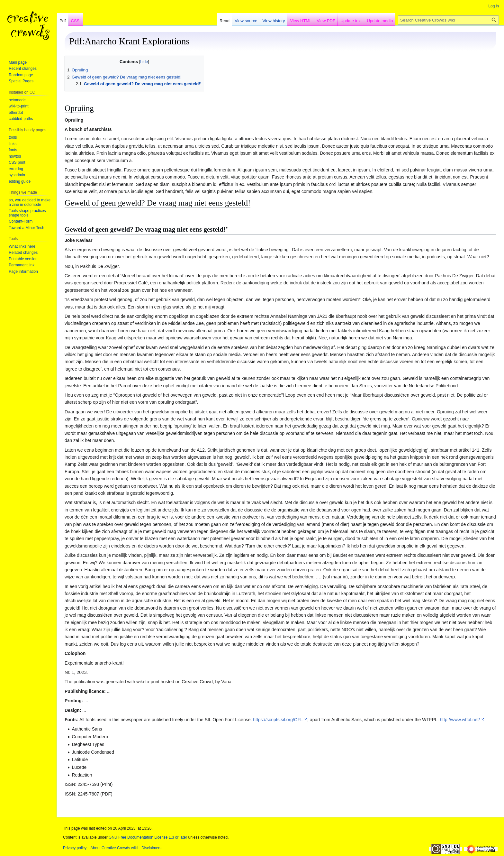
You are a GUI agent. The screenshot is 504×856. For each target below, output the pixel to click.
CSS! (76, 21)
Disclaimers (151, 848)
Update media (380, 21)
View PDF (326, 21)
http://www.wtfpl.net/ (460, 720)
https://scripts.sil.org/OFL (278, 720)
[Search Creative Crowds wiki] (448, 20)
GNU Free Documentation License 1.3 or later (148, 837)
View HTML (301, 21)
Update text (351, 21)
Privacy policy (75, 848)
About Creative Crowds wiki (114, 848)
